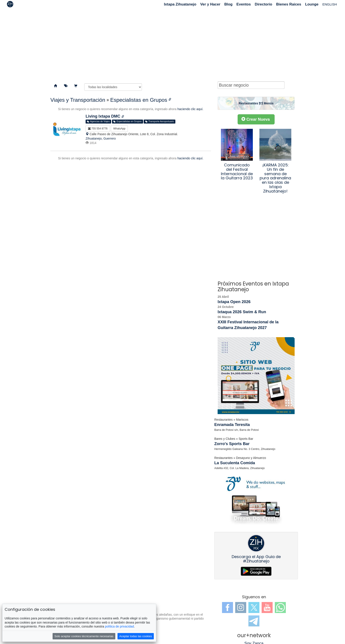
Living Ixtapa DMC (104, 116)
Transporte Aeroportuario (160, 122)
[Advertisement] (172, 44)
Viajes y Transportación (78, 100)
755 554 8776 (98, 129)
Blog (228, 4)
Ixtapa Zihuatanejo (180, 4)
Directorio (263, 4)
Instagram (241, 608)
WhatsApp (119, 129)
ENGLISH (330, 4)
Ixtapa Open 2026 (234, 302)
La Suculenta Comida (235, 463)
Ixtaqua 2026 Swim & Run (242, 312)
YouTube (267, 608)
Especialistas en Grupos (139, 100)
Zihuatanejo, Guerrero (101, 138)
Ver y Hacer (210, 4)
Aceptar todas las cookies (136, 636)
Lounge (312, 4)
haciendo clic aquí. (190, 109)
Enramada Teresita (232, 425)
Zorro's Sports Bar (232, 444)
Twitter (254, 608)
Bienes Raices (289, 4)
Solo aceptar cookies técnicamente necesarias (84, 636)
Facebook (228, 608)
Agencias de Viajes (98, 122)
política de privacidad (119, 626)
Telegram (254, 621)
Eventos (244, 4)
